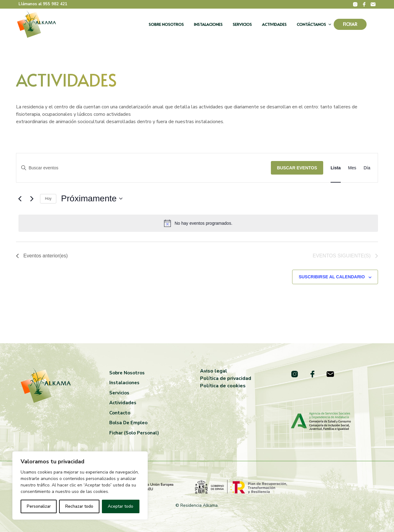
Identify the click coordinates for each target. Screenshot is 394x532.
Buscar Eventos (297, 168)
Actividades (274, 24)
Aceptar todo (121, 506)
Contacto (120, 413)
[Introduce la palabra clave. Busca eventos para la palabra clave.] (144, 168)
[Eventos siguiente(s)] (32, 199)
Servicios (242, 24)
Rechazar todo (79, 506)
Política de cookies (223, 386)
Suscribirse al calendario (332, 277)
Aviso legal (214, 371)
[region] (80, 486)
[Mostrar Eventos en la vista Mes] (352, 168)
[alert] (198, 223)
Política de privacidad (226, 378)
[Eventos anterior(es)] (20, 199)
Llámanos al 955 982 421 (43, 4)
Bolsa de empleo (128, 423)
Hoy (48, 199)
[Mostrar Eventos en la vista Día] (367, 168)
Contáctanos (311, 24)
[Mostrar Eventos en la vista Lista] (336, 168)
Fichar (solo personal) (134, 433)
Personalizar (39, 506)
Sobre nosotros (166, 24)
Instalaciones (208, 24)
